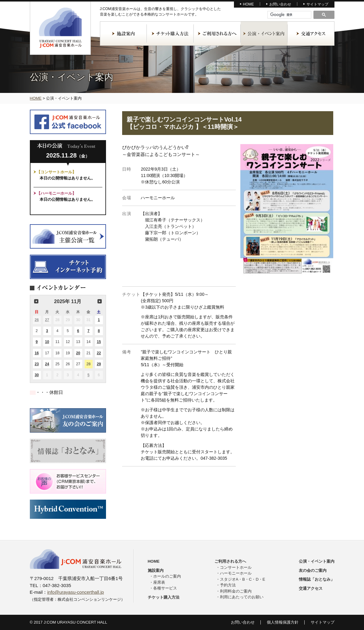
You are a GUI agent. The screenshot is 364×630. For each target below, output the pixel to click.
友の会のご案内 (313, 570)
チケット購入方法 (170, 34)
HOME (249, 4)
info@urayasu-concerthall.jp (76, 592)
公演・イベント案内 (264, 34)
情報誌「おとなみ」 (317, 579)
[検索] (290, 15)
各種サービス (165, 588)
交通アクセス (311, 34)
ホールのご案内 (167, 576)
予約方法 (228, 585)
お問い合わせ (280, 4)
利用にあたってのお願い (242, 597)
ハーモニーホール (236, 573)
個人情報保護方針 (283, 622)
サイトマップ (317, 4)
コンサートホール (236, 567)
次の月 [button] (100, 301)
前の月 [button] (36, 301)
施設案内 (123, 34)
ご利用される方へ (217, 34)
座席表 (159, 582)
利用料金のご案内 (236, 591)
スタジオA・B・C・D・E (243, 579)
